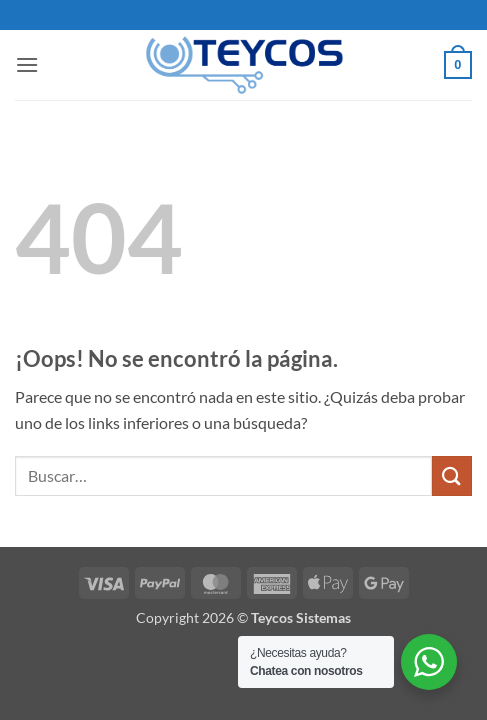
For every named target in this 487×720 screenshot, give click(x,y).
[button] (27, 64)
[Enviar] (452, 475)
